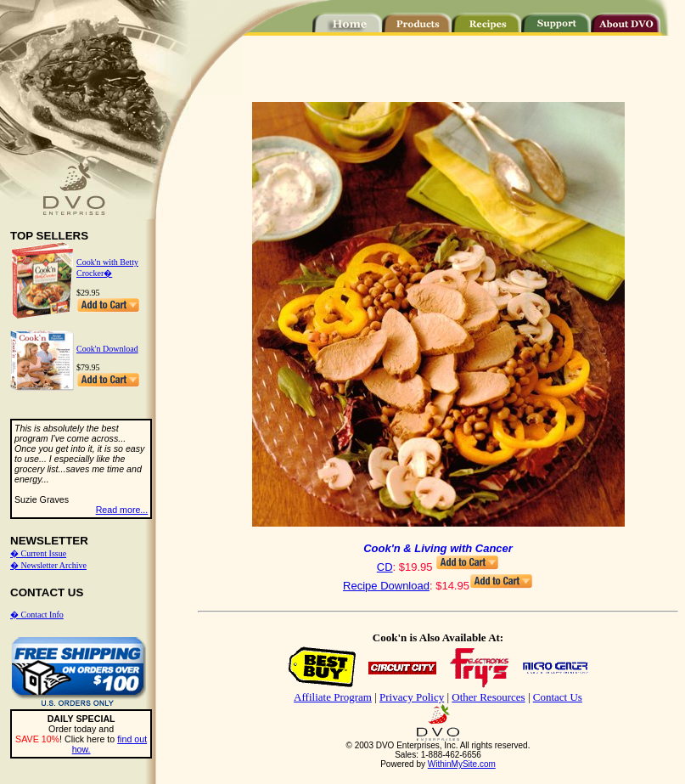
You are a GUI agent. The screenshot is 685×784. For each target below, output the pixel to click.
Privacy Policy (412, 697)
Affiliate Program (333, 697)
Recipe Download (386, 586)
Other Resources (488, 697)
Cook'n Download (107, 349)
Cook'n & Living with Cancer (438, 548)
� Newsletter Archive (48, 565)
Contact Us (558, 697)
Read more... (122, 510)
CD (385, 567)
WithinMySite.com (462, 764)
